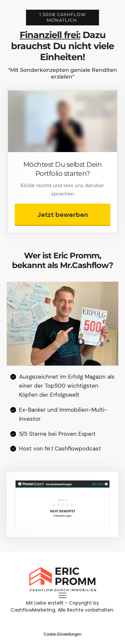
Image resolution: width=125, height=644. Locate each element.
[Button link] (62, 215)
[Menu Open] (62, 595)
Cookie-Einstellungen (62, 634)
